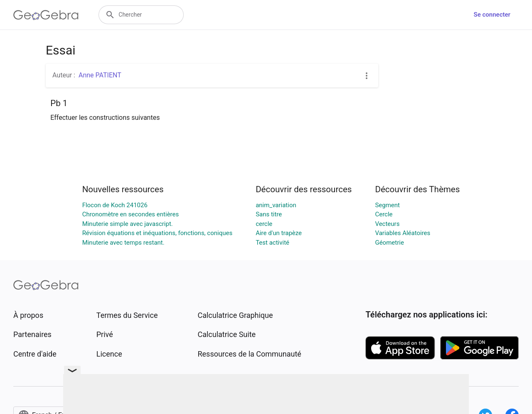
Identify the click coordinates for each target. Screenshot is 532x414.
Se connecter (492, 15)
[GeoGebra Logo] (46, 15)
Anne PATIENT (100, 75)
